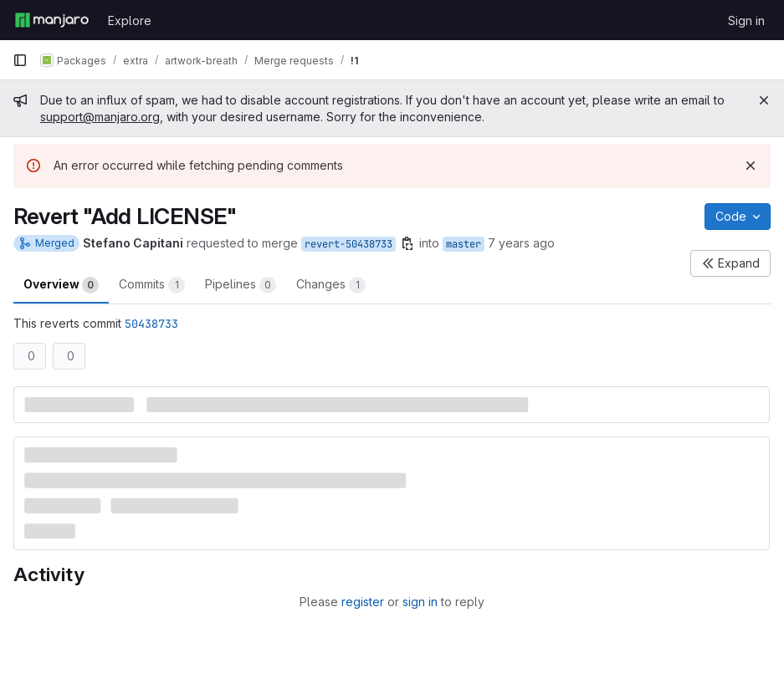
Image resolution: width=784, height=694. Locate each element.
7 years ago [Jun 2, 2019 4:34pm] (521, 243)
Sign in (746, 20)
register (363, 602)
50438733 (151, 324)
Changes (331, 285)
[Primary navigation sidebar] (20, 60)
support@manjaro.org (100, 117)
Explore (130, 20)
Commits (152, 285)
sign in (420, 602)
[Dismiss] (751, 166)
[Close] (764, 100)
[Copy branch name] (407, 243)
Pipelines (241, 285)
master (464, 244)
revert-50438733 (348, 244)
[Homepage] (52, 20)
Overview (61, 285)
